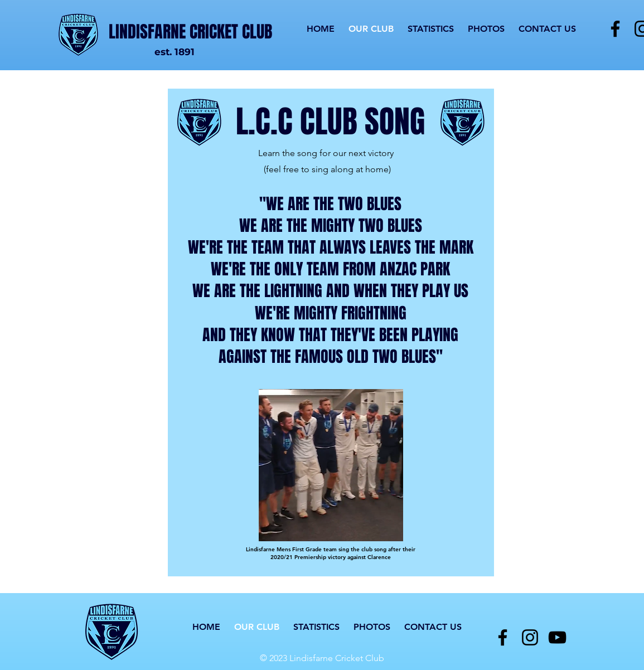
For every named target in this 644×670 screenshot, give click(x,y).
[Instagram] (530, 637)
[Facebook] (615, 29)
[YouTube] (557, 637)
